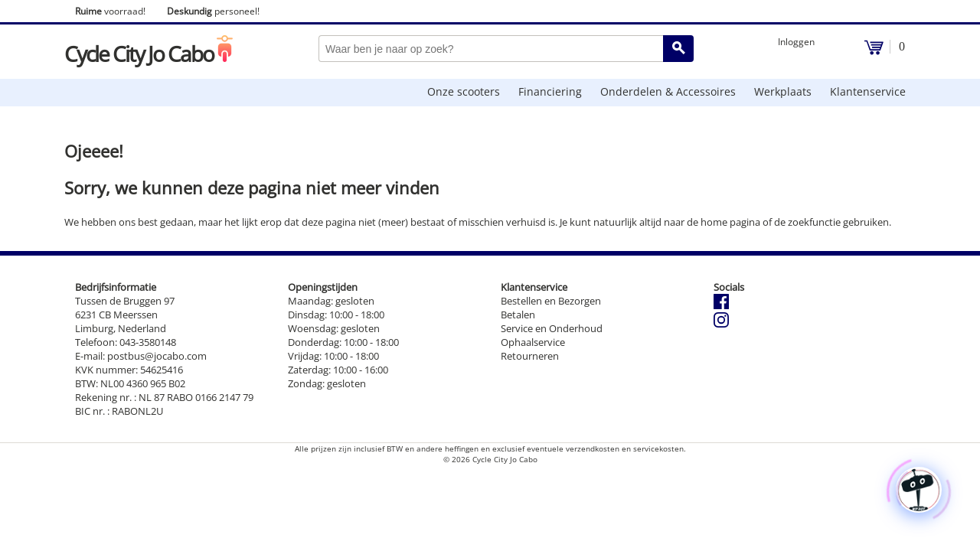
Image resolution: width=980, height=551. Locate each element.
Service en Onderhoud (552, 328)
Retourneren (530, 356)
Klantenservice (868, 91)
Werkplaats (783, 91)
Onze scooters (464, 91)
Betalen (518, 315)
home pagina (730, 222)
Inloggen (796, 42)
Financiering (550, 91)
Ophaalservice (533, 342)
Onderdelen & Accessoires (668, 91)
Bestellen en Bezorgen (551, 301)
